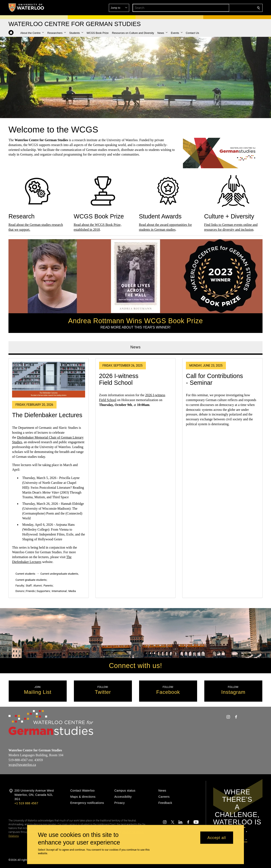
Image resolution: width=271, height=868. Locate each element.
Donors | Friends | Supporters (33, 591)
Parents (48, 586)
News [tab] (136, 347)
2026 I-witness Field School (119, 379)
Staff (29, 586)
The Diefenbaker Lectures (47, 415)
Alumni (38, 586)
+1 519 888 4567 (26, 803)
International (59, 591)
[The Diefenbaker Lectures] (49, 380)
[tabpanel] (135, 476)
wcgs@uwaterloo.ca (22, 765)
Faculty (20, 586)
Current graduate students (31, 580)
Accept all (217, 838)
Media (72, 591)
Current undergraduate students (59, 574)
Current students (25, 574)
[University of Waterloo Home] (26, 8)
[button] (228, 8)
